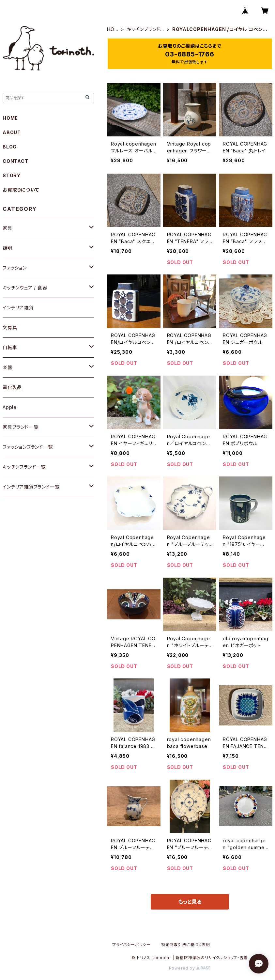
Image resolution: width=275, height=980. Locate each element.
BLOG (10, 147)
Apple (10, 407)
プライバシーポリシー (131, 945)
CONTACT (15, 161)
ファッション (15, 268)
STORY (12, 175)
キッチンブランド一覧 (144, 30)
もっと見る (190, 902)
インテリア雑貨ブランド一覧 (31, 487)
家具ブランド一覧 (20, 427)
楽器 (8, 367)
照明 (8, 248)
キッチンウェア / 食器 (25, 288)
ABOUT (12, 132)
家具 (8, 228)
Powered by (190, 968)
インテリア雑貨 (18, 308)
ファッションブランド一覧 (28, 447)
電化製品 (12, 387)
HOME (113, 30)
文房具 (10, 327)
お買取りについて (21, 190)
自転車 (10, 347)
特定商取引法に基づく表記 (186, 945)
